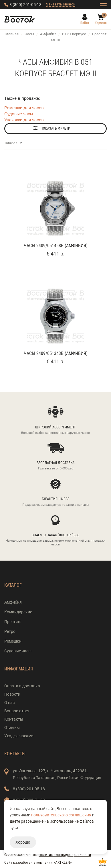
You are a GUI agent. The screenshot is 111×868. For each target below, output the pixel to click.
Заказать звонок (61, 4)
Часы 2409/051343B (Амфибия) (56, 353)
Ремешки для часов (24, 108)
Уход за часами (19, 736)
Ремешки (13, 641)
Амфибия (48, 34)
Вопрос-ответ (17, 711)
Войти (85, 23)
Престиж (13, 622)
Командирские (18, 612)
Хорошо (23, 842)
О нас (9, 703)
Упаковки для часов (24, 120)
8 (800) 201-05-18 (25, 5)
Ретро (10, 631)
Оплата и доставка (22, 686)
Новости (12, 694)
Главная (12, 34)
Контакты (14, 719)
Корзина (101, 23)
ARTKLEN (63, 863)
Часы (29, 34)
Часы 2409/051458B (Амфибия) (56, 246)
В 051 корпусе (74, 34)
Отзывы (12, 727)
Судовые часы (19, 114)
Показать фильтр (55, 128)
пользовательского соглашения (61, 815)
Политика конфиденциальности (65, 855)
